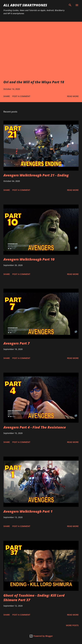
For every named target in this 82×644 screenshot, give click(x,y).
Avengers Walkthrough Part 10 (29, 259)
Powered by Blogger (41, 636)
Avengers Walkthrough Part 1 (28, 511)
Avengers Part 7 (17, 343)
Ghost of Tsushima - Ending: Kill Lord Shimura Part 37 (34, 598)
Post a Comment (21, 96)
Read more (73, 96)
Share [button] (7, 96)
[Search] (70, 5)
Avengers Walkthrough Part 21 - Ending (36, 175)
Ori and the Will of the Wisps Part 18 (34, 82)
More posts (72, 625)
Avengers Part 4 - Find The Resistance (35, 427)
